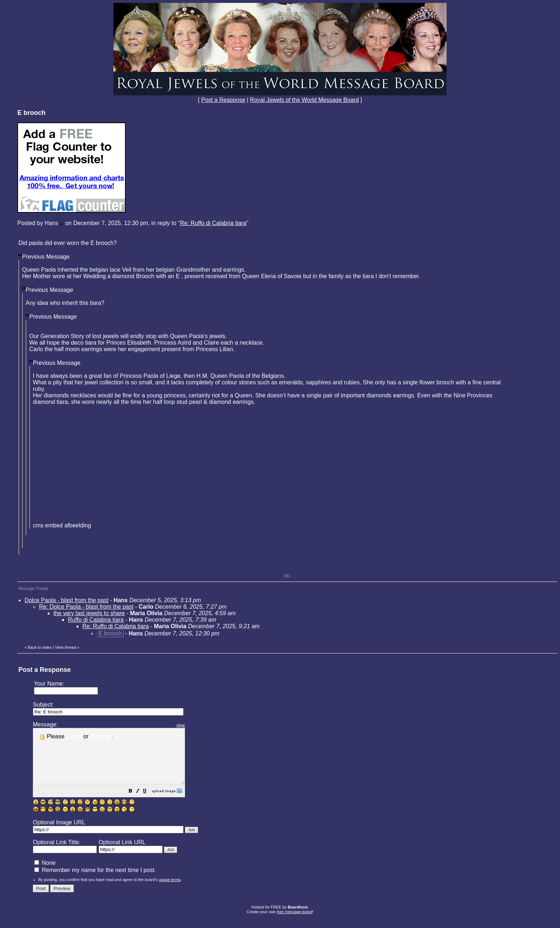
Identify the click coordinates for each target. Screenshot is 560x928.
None (45, 874)
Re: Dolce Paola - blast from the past (86, 607)
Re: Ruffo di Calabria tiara (213, 223)
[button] (148, 802)
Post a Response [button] (223, 100)
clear (199, 725)
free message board (294, 923)
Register (101, 736)
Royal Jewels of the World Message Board (304, 100)
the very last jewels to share (89, 613)
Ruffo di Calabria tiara (96, 620)
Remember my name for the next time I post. (95, 881)
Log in (74, 736)
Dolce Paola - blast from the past (66, 600)
